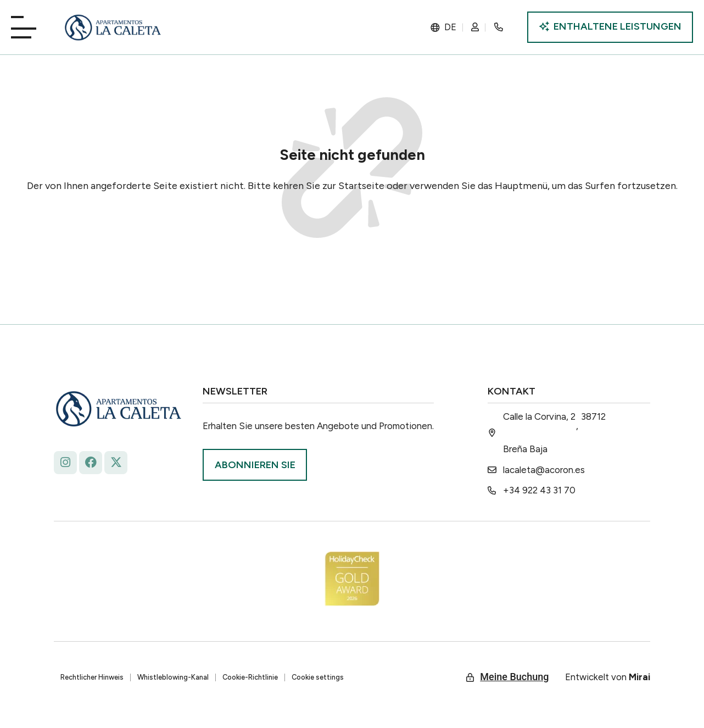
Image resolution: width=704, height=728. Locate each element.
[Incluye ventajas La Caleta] (610, 27)
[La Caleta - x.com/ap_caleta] (116, 463)
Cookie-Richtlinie (250, 677)
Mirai (639, 677)
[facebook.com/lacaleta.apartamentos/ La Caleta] (91, 463)
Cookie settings (318, 677)
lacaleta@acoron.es (544, 470)
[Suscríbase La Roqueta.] (255, 465)
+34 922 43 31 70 (539, 490)
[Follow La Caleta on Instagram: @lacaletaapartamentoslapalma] (65, 463)
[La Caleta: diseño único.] (113, 27)
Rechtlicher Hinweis (92, 677)
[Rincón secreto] (501, 27)
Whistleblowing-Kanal (173, 677)
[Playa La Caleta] (27, 26)
